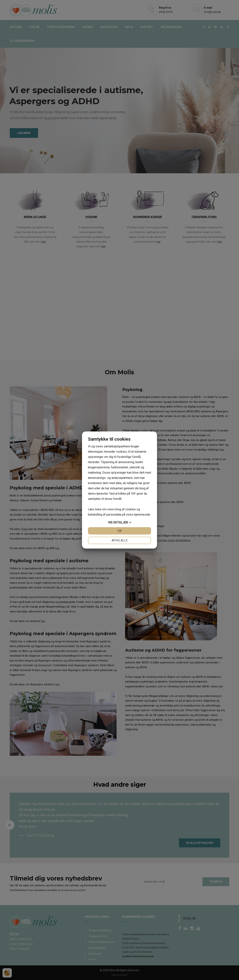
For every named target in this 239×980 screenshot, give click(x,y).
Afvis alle (120, 540)
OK (120, 531)
